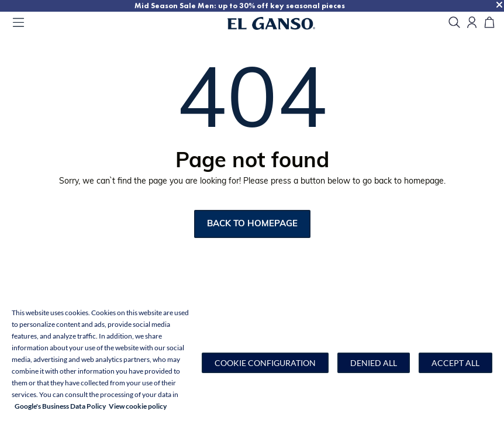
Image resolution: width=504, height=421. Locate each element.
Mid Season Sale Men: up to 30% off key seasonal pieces (240, 6)
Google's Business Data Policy (60, 406)
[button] (265, 363)
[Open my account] (472, 23)
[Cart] (489, 23)
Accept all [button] (455, 363)
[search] (454, 23)
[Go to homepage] (286, 23)
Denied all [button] (374, 363)
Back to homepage (252, 224)
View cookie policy (138, 406)
